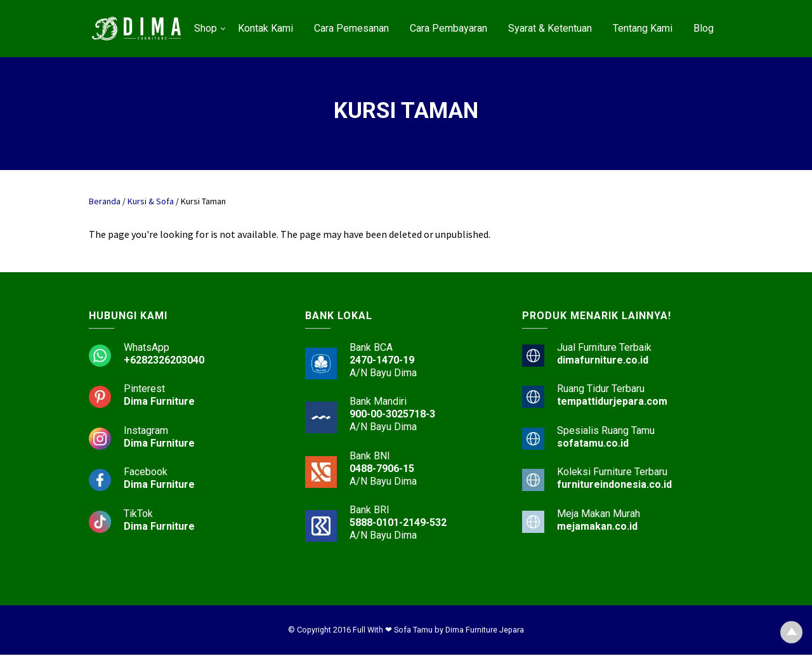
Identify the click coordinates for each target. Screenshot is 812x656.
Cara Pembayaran (449, 28)
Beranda (105, 201)
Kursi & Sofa (151, 201)
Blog (704, 28)
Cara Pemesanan (351, 28)
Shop (206, 28)
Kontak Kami (265, 28)
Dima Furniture (159, 403)
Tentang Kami (643, 28)
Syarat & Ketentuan (550, 28)
